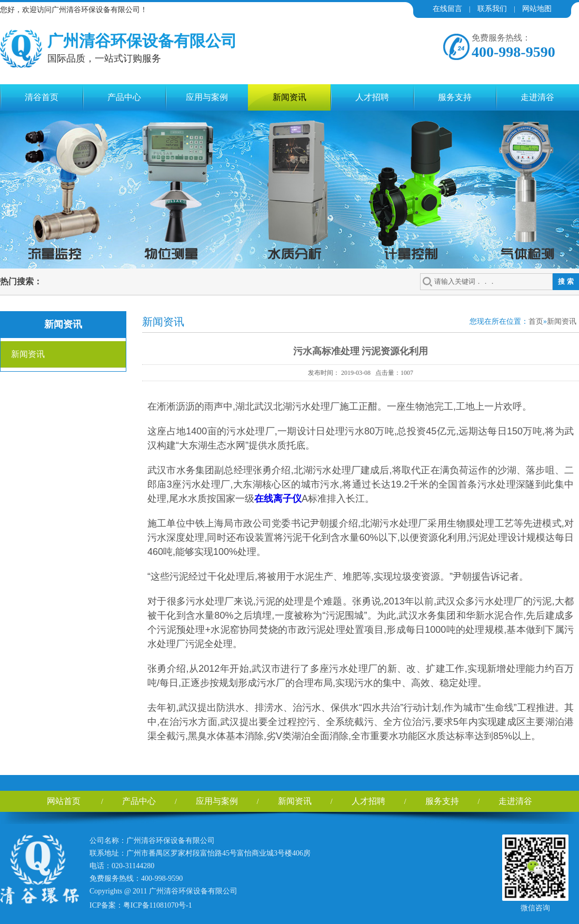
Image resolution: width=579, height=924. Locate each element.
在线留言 (447, 9)
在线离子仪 (278, 499)
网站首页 (64, 801)
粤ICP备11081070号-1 (158, 905)
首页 (536, 321)
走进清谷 (537, 97)
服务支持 (455, 97)
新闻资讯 (289, 97)
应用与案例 (207, 97)
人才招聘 (372, 97)
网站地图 (537, 9)
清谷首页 (42, 97)
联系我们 (492, 9)
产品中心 (124, 97)
